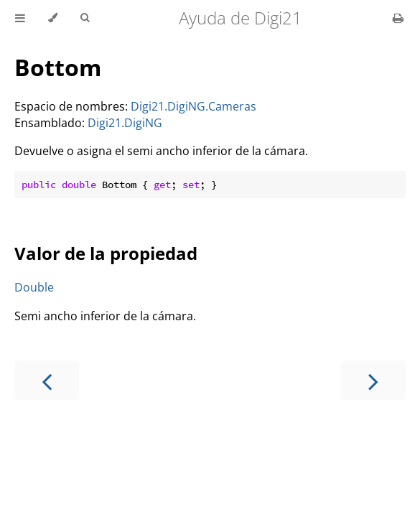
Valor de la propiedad (106, 253)
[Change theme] (53, 18)
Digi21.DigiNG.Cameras (193, 106)
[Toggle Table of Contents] (20, 18)
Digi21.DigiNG (125, 123)
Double (34, 287)
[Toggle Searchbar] (85, 18)
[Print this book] (398, 18)
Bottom (58, 67)
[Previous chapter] (47, 380)
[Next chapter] (373, 380)
